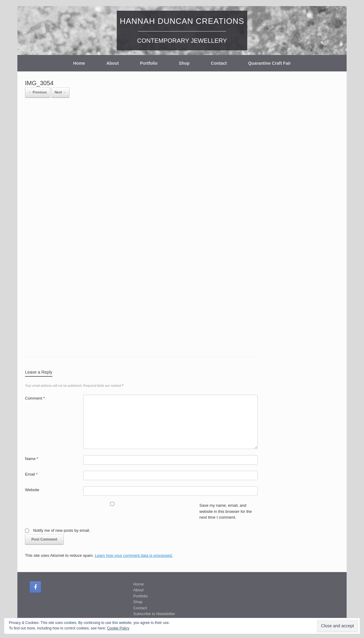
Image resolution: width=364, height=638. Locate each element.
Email (31, 474)
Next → (60, 92)
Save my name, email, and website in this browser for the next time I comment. (226, 511)
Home (79, 63)
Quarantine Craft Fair (269, 63)
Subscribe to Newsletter (154, 614)
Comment (35, 398)
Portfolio (149, 63)
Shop (184, 63)
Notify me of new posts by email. (62, 530)
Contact (219, 63)
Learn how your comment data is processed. (134, 555)
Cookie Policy (118, 628)
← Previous (38, 92)
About (112, 63)
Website (32, 490)
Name (32, 459)
